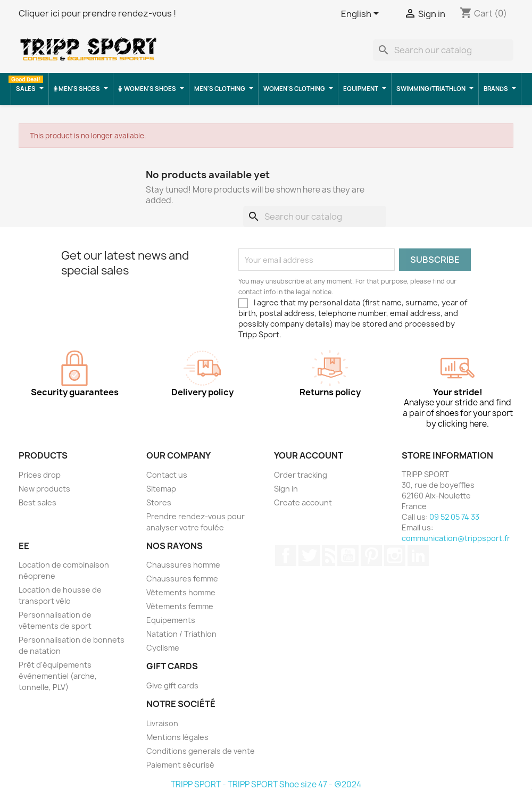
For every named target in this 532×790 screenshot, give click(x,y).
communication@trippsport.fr (456, 538)
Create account (303, 502)
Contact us (167, 475)
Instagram (395, 555)
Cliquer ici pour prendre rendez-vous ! (97, 13)
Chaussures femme (182, 579)
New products (44, 489)
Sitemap (161, 489)
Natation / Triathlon (181, 634)
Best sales (38, 502)
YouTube (348, 555)
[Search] (443, 50)
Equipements (171, 620)
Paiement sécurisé (180, 765)
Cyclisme (163, 648)
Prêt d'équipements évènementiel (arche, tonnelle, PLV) (58, 676)
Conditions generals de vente (201, 751)
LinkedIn (418, 555)
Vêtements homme (181, 592)
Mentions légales (177, 737)
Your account (309, 455)
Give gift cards (172, 685)
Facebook (286, 555)
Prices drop (40, 475)
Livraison (162, 723)
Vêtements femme (180, 606)
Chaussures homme (183, 565)
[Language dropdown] (362, 14)
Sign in (286, 489)
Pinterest (371, 555)
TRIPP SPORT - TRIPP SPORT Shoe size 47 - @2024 (266, 784)
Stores (159, 502)
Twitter (309, 555)
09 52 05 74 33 (454, 517)
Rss (329, 555)
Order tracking (301, 475)
